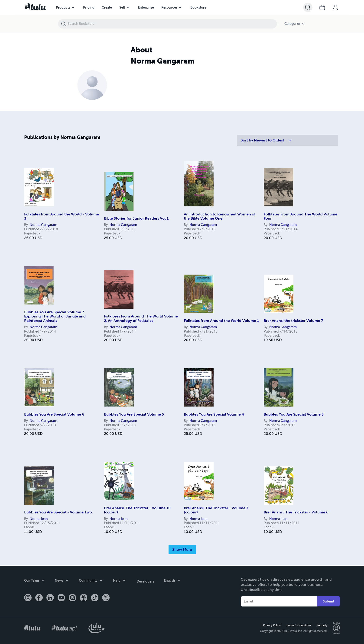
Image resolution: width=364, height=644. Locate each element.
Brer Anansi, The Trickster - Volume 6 (296, 512)
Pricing (89, 7)
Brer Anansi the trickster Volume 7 (293, 321)
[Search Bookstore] (172, 24)
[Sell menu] (128, 7)
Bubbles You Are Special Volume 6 (54, 414)
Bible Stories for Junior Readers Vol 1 (136, 218)
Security (322, 625)
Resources (169, 7)
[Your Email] (279, 601)
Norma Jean (39, 519)
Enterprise (146, 7)
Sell (122, 7)
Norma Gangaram (43, 225)
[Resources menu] (180, 7)
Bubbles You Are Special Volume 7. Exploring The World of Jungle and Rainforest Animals (55, 316)
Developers (145, 580)
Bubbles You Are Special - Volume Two (58, 512)
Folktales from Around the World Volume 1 (221, 321)
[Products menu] (73, 7)
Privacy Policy (271, 625)
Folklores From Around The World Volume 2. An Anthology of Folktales (141, 318)
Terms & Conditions (298, 625)
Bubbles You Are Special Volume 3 (294, 414)
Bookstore (198, 7)
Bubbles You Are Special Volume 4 (214, 414)
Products (63, 7)
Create (107, 7)
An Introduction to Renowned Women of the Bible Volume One (220, 216)
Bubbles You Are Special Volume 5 (134, 414)
